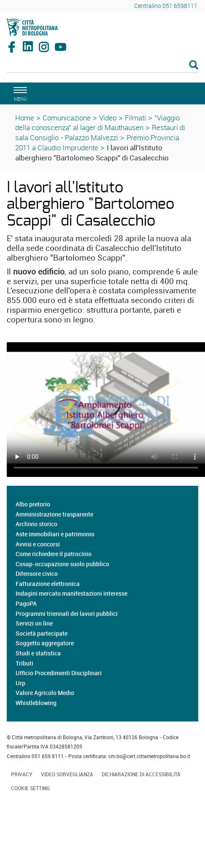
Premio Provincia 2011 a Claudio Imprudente (97, 142)
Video (108, 118)
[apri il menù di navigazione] (19, 93)
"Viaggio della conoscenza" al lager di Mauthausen (97, 123)
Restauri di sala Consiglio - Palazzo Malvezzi (100, 132)
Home (25, 118)
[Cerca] (102, 66)
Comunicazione (67, 118)
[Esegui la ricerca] (194, 65)
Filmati (135, 118)
